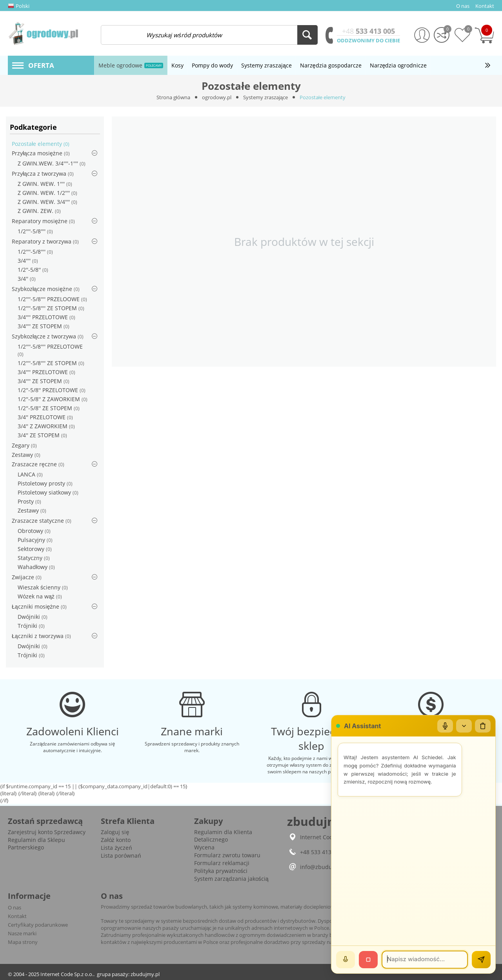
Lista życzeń (116, 848)
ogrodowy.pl (217, 97)
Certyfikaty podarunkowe (38, 925)
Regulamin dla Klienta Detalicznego (223, 836)
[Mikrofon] (445, 726)
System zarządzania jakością (231, 879)
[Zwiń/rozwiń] (464, 726)
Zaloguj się (115, 832)
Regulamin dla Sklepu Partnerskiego (36, 844)
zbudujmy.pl (145, 974)
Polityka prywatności (221, 871)
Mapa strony (23, 942)
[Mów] (346, 960)
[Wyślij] (481, 960)
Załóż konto (115, 840)
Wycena (204, 847)
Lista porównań (121, 855)
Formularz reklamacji (222, 863)
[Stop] (368, 960)
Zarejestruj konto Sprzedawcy (47, 832)
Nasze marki (22, 933)
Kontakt (17, 916)
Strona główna (173, 97)
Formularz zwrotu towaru (227, 855)
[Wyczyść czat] (483, 726)
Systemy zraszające (266, 97)
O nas (15, 907)
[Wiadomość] (425, 960)
